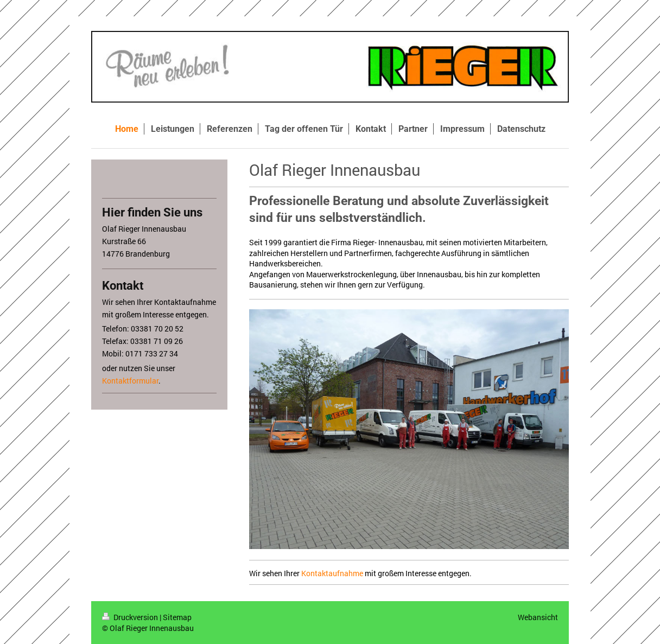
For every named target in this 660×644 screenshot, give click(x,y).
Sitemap (177, 617)
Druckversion (131, 617)
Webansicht (538, 617)
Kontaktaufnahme (332, 573)
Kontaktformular (130, 381)
